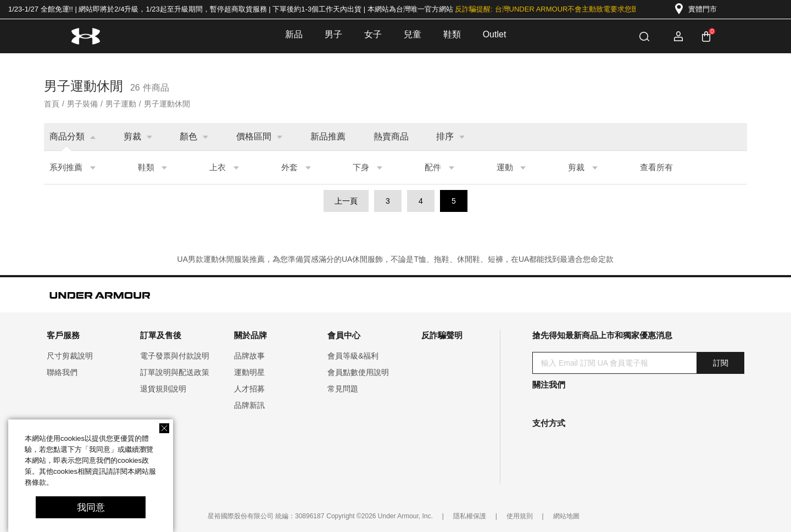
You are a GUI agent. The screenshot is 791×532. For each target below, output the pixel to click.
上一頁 (346, 201)
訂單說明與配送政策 (175, 372)
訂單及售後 (161, 335)
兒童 (413, 34)
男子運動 (121, 104)
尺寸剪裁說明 (70, 356)
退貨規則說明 (163, 389)
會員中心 (344, 335)
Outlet (495, 34)
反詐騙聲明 (442, 335)
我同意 (91, 508)
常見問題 (343, 389)
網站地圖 (566, 516)
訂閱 (721, 363)
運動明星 (249, 372)
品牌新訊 (249, 405)
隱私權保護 (470, 516)
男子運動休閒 (167, 104)
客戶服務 (63, 335)
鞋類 (452, 34)
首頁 (52, 104)
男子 (333, 34)
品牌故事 (249, 356)
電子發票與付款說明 (175, 356)
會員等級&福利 (353, 356)
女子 (373, 34)
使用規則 (520, 516)
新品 (294, 34)
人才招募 (249, 389)
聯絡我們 (62, 372)
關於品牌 (250, 335)
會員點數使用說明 (358, 372)
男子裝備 (82, 104)
